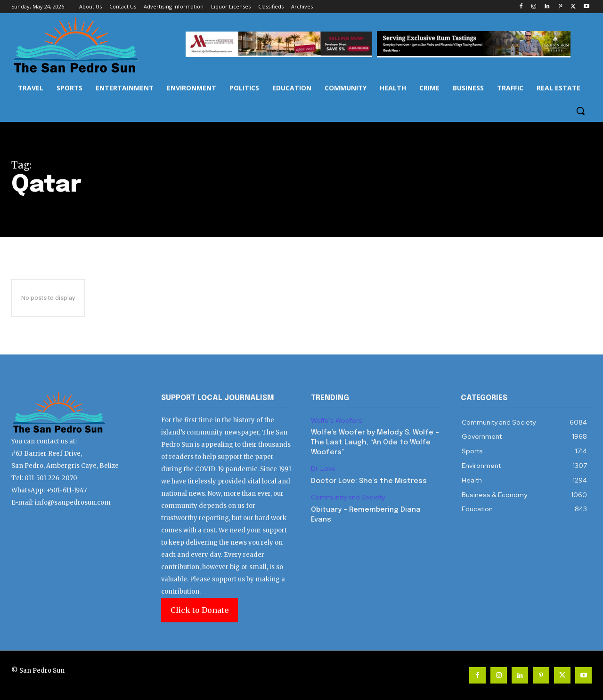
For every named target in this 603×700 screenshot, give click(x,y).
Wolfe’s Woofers (337, 421)
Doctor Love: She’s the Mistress (369, 481)
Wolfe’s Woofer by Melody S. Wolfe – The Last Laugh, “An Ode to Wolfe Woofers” (375, 443)
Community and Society (348, 497)
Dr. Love (323, 469)
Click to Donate (200, 610)
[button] (580, 111)
